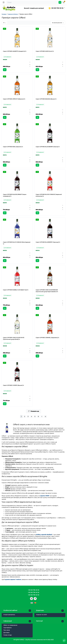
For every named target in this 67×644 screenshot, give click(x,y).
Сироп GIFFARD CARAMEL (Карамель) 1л (47, 338)
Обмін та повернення (10, 625)
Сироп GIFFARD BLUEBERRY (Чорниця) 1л (48, 242)
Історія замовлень (9, 615)
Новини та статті (41, 615)
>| (45, 416)
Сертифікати (8, 628)
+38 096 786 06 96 (33, 595)
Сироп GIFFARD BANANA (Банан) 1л (46, 99)
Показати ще (33, 411)
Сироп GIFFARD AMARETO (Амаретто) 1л (15, 51)
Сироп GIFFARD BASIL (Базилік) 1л (13, 147)
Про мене (7, 630)
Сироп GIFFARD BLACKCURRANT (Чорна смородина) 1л (15, 195)
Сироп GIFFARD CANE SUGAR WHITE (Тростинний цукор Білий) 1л (14, 338)
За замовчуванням (58, 23)
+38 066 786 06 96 (33, 592)
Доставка (6, 633)
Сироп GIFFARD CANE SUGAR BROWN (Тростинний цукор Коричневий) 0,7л (47, 291)
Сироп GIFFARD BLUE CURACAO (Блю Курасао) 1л (17, 243)
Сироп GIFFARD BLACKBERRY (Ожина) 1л (48, 147)
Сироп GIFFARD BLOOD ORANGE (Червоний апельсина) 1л (49, 195)
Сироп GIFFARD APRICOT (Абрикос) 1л (14, 99)
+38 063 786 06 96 (56, 8)
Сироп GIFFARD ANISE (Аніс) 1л (45, 51)
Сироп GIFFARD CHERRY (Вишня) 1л (13, 385)
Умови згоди (8, 635)
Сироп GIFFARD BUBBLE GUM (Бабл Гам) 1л (16, 290)
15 (5, 23)
